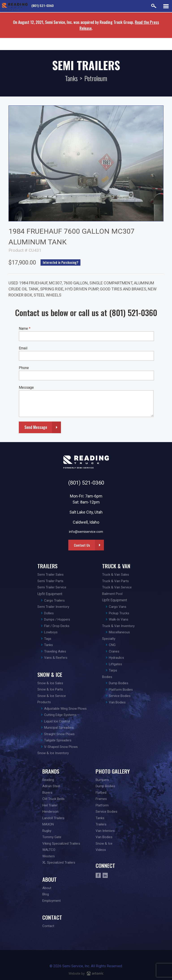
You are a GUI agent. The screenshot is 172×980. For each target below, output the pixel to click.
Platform (102, 805)
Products (44, 702)
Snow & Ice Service (52, 696)
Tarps (113, 670)
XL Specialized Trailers (59, 862)
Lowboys (51, 632)
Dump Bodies (119, 683)
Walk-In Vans (119, 619)
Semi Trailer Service (52, 587)
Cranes (114, 651)
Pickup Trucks (119, 613)
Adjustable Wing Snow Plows (65, 709)
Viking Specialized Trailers (61, 844)
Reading (48, 780)
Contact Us (82, 545)
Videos (101, 850)
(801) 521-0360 (42, 6)
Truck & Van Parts (115, 581)
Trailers (47, 566)
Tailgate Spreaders (58, 740)
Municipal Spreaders (59, 728)
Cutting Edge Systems (60, 715)
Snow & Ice (50, 674)
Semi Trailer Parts (50, 581)
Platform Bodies (121, 690)
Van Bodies (117, 702)
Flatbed (101, 793)
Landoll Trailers (53, 818)
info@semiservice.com (86, 532)
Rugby (47, 831)
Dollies (49, 613)
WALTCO (49, 850)
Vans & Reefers (56, 658)
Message (26, 387)
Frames (101, 799)
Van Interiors (105, 831)
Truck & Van (116, 566)
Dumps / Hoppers (57, 619)
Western (48, 856)
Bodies (107, 677)
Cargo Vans (118, 607)
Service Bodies (120, 696)
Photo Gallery (113, 771)
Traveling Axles (55, 651)
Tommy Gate (52, 837)
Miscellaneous (119, 632)
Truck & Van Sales (116, 575)
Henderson (50, 812)
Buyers (47, 793)
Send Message (36, 427)
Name (25, 328)
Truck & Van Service (117, 587)
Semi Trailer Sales (51, 575)
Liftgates (115, 664)
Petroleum (96, 78)
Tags (48, 639)
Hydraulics (116, 658)
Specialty (109, 639)
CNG (112, 645)
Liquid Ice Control (57, 721)
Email (23, 348)
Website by (86, 974)
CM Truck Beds (53, 799)
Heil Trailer (50, 805)
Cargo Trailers (54, 600)
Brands (51, 771)
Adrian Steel (51, 786)
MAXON (48, 824)
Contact (52, 917)
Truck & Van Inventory (118, 626)
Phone (24, 368)
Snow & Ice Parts (50, 689)
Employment (52, 901)
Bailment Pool (112, 594)
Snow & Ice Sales (50, 683)
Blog (46, 894)
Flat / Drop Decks (57, 626)
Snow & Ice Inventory (53, 753)
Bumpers (102, 780)
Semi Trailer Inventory (53, 607)
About (49, 879)
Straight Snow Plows (59, 734)
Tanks (71, 78)
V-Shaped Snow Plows (61, 747)
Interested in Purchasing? (60, 262)
